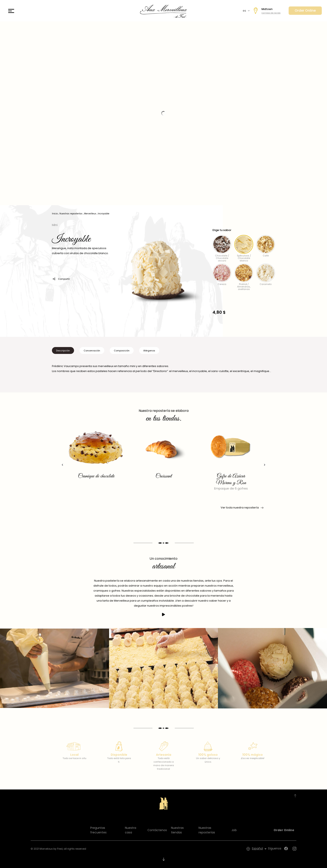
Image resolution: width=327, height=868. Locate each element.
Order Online (305, 11)
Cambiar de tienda (271, 13)
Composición (122, 351)
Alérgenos (149, 351)
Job (234, 830)
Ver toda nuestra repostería (242, 508)
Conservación (92, 351)
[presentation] (62, 465)
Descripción (63, 351)
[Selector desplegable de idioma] (260, 849)
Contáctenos (157, 830)
